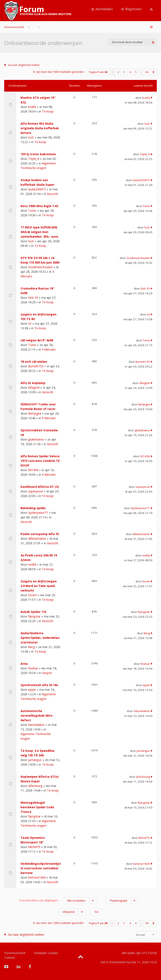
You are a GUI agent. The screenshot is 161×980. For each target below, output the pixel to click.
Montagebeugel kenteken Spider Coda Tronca (37, 807)
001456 (33, 470)
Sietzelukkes (36, 725)
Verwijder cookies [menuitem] (46, 953)
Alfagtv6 (34, 388)
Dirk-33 (33, 298)
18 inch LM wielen (34, 362)
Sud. (31, 137)
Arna (24, 664)
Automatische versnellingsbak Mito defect (36, 715)
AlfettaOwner (37, 539)
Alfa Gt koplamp (33, 383)
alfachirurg (35, 786)
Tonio (32, 211)
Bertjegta (35, 413)
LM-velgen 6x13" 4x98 (37, 340)
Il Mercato (49, 349)
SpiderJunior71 (38, 513)
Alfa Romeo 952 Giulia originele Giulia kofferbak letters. (40, 128)
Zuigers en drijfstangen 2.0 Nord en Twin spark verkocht (39, 586)
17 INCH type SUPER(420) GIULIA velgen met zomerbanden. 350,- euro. (40, 232)
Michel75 (34, 847)
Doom (32, 595)
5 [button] (136, 72)
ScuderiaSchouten (40, 267)
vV (30, 323)
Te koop (48, 111)
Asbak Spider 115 (33, 612)
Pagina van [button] (98, 72)
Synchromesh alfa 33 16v (39, 685)
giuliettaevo (36, 439)
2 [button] (118, 72)
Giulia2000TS (37, 189)
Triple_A (34, 159)
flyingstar (34, 616)
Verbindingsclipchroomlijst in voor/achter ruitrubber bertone (41, 868)
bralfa (32, 107)
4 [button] (130, 72)
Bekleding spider (33, 508)
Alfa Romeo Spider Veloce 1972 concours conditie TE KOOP (40, 461)
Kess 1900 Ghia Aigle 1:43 (39, 206)
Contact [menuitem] (10, 958)
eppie (32, 690)
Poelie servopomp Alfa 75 (40, 534)
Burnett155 (36, 366)
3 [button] (124, 72)
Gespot (47, 673)
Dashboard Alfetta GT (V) (40, 487)
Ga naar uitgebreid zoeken (24, 65)
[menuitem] (102, 9)
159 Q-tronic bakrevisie (38, 154)
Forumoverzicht (14, 27)
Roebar (33, 668)
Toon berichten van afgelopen (58, 901)
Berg (31, 647)
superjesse (36, 491)
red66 (32, 564)
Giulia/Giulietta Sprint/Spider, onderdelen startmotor (40, 638)
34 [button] (147, 72)
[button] (154, 72)
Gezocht (53, 194)
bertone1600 (37, 877)
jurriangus (35, 760)
